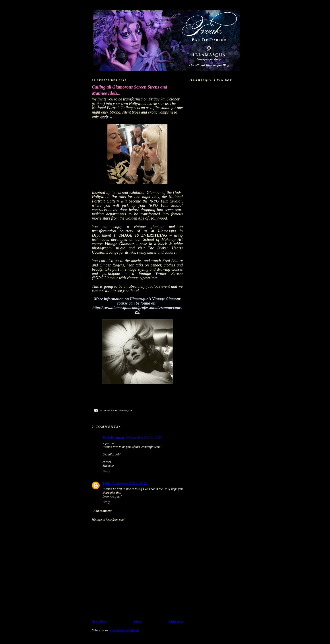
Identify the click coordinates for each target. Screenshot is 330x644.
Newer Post (99, 621)
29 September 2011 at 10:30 (144, 438)
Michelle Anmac (114, 438)
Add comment (102, 511)
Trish (106, 483)
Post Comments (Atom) (124, 630)
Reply (106, 471)
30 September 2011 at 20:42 (129, 483)
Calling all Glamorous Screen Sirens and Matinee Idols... (130, 90)
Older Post (176, 621)
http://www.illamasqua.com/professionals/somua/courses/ (137, 310)
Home (138, 621)
